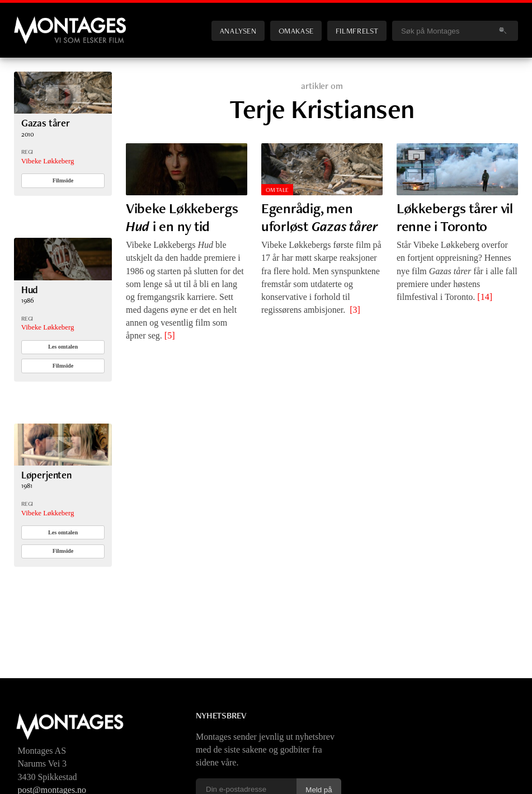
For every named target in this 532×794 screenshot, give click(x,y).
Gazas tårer (46, 123)
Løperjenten (46, 475)
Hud (30, 290)
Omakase (296, 30)
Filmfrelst (357, 30)
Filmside (63, 180)
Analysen (238, 30)
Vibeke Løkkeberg (48, 161)
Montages (32, 22)
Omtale (277, 190)
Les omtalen (63, 347)
